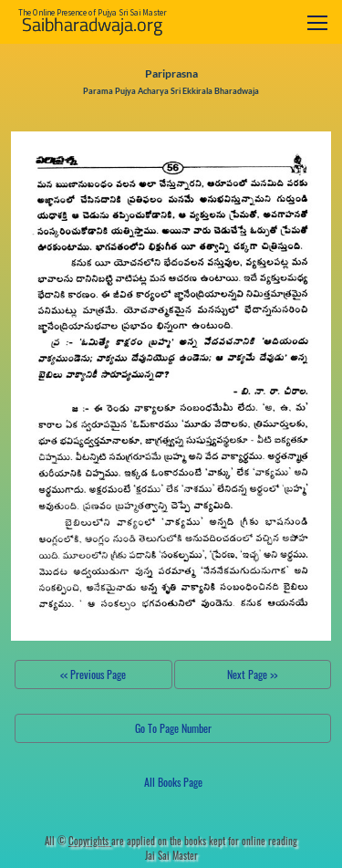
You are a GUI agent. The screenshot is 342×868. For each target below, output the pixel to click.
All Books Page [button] (173, 782)
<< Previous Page (93, 674)
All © (78, 841)
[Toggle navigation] (317, 22)
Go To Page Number (173, 728)
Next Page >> (252, 674)
